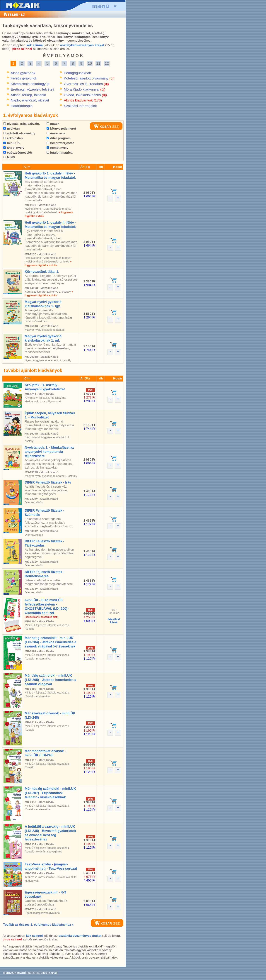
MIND (9, 157)
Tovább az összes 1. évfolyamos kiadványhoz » (38, 925)
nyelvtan (12, 129)
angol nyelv (14, 148)
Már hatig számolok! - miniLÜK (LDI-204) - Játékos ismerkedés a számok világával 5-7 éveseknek (51, 642)
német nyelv (57, 148)
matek (53, 124)
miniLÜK (12, 143)
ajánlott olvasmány (19, 133)
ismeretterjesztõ (60, 143)
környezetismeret (61, 129)
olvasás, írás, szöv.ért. (22, 124)
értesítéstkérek (114, 621)
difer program (59, 138)
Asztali (53, 973)
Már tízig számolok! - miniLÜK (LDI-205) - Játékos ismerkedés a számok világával (51, 680)
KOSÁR (102, 127)
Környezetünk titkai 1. (42, 272)
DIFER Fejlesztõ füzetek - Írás (48, 482)
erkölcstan (13, 138)
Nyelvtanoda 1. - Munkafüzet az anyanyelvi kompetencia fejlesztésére (49, 452)
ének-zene (56, 133)
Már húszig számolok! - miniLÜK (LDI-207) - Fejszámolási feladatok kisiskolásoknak (50, 793)
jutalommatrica (60, 153)
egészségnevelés (18, 153)
